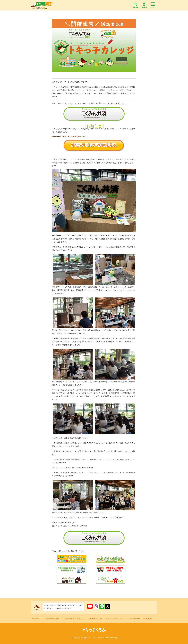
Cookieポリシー (96, 619)
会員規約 (37, 619)
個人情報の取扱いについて (75, 619)
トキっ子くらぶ (41, 5)
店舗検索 (136, 5)
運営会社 (149, 619)
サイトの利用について (116, 619)
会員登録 (144, 5)
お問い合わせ (135, 619)
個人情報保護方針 (52, 619)
